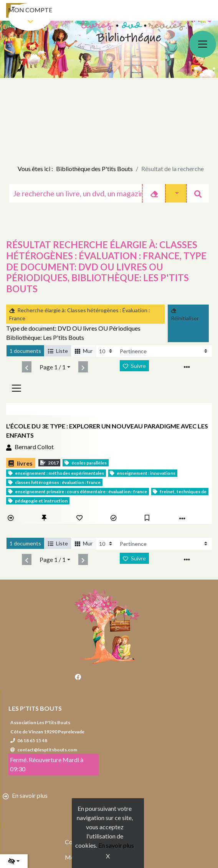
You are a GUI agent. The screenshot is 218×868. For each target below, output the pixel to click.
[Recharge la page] (106, 351)
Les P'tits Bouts (35, 708)
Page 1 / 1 (53, 367)
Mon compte (30, 10)
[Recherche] (76, 193)
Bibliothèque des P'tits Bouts (94, 169)
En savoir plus (116, 845)
